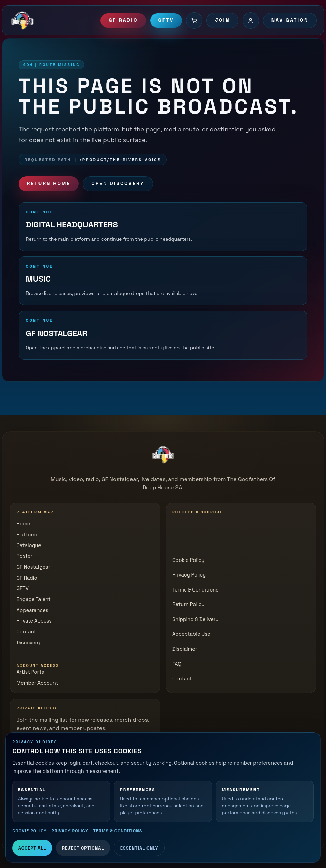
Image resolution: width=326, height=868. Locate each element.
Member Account (37, 683)
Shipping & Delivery (196, 619)
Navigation (290, 20)
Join (222, 20)
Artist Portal (31, 672)
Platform (27, 535)
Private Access (34, 621)
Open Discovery (118, 183)
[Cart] (194, 20)
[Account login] (251, 20)
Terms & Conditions (118, 831)
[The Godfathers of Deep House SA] (163, 455)
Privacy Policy (70, 831)
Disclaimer (185, 649)
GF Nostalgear (33, 567)
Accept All (32, 848)
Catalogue (29, 545)
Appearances (32, 610)
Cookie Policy (29, 831)
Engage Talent (33, 599)
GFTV (166, 20)
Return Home (49, 183)
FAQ (177, 664)
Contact (26, 632)
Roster (24, 556)
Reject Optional (83, 848)
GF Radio (123, 20)
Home (23, 524)
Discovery (28, 643)
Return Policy (189, 604)
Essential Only (139, 848)
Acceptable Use (191, 634)
